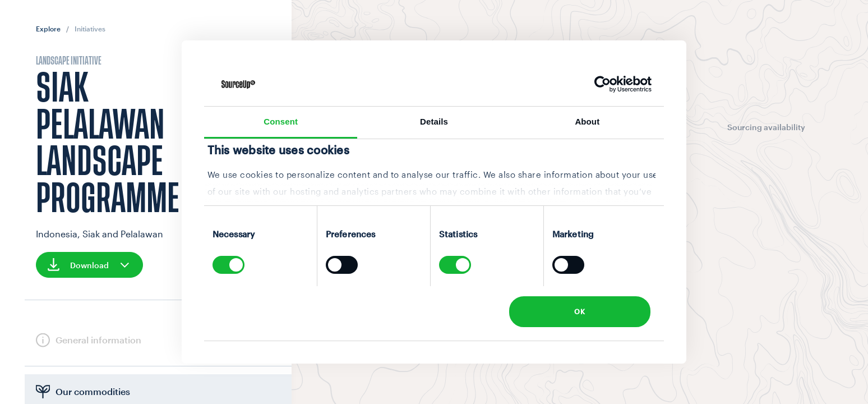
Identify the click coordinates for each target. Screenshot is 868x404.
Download (89, 265)
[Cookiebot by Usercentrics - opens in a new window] (602, 84)
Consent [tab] (281, 121)
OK (580, 311)
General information (98, 340)
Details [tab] (434, 121)
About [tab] (587, 121)
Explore (48, 29)
